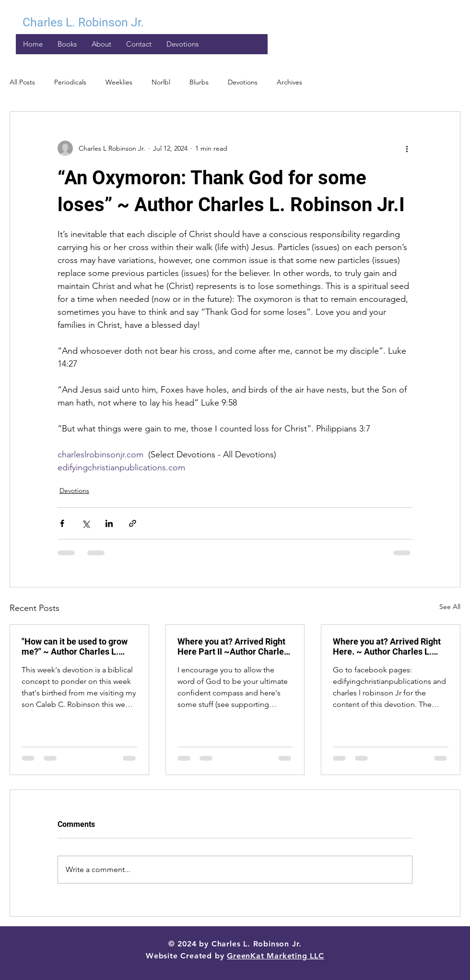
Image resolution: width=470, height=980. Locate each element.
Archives (289, 82)
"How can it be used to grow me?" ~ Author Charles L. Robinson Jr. (75, 646)
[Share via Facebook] (62, 523)
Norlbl (161, 82)
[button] (182, 44)
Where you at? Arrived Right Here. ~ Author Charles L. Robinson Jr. (387, 646)
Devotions (243, 82)
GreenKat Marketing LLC (276, 956)
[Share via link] (133, 523)
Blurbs (199, 82)
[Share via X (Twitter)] (86, 523)
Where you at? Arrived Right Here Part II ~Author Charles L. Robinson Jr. (233, 646)
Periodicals (70, 82)
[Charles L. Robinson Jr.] (88, 22)
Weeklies (119, 82)
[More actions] (407, 148)
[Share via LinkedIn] (109, 523)
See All (450, 607)
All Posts (22, 82)
